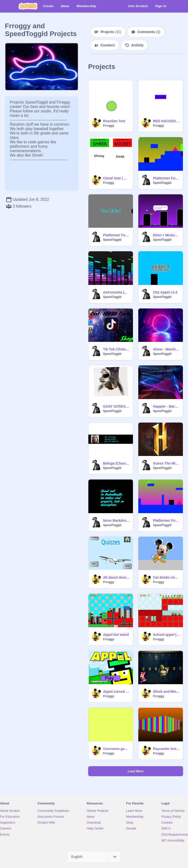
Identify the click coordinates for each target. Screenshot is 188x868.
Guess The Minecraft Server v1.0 (166, 463)
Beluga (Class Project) (117, 463)
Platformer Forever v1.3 (166, 521)
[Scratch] (28, 6)
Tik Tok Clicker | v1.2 (117, 349)
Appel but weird (116, 635)
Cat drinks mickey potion (166, 577)
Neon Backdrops (117, 521)
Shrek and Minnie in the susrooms (166, 692)
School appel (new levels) (166, 635)
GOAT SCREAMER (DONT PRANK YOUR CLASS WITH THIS (117, 406)
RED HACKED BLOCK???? (166, 121)
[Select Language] (94, 857)
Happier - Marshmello (166, 406)
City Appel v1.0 (165, 292)
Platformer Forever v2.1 (117, 235)
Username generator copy (117, 749)
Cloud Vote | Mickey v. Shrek (117, 178)
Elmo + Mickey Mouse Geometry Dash (166, 235)
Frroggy (109, 126)
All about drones (117, 577)
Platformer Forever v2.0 (166, 178)
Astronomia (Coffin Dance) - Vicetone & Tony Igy (117, 292)
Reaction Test (114, 121)
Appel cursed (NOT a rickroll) (117, 692)
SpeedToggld (162, 183)
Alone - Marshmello (166, 349)
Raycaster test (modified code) (166, 749)
